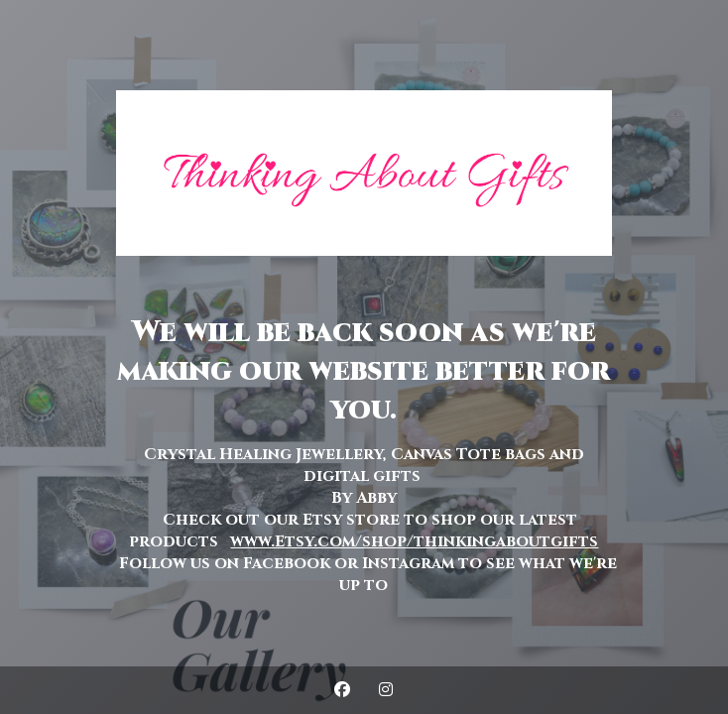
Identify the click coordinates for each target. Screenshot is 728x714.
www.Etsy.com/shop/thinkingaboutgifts (414, 541)
